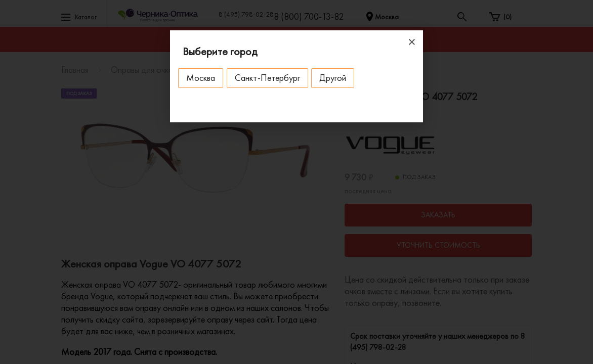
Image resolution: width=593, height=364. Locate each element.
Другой (342, 78)
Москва (203, 78)
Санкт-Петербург (273, 78)
